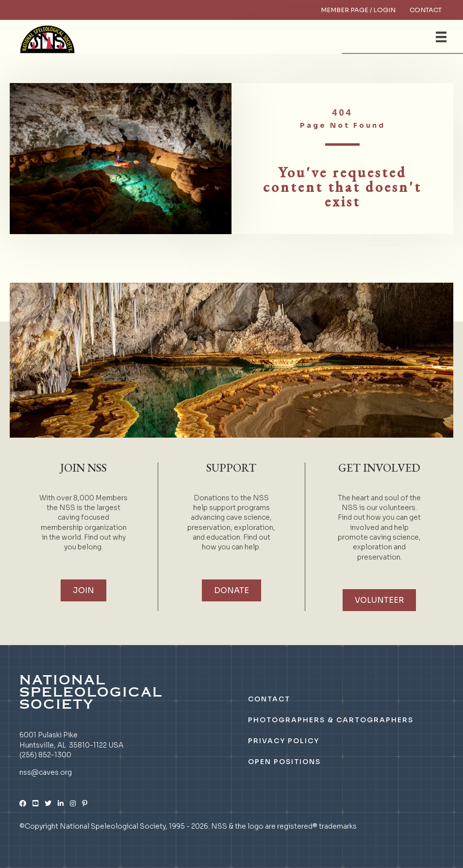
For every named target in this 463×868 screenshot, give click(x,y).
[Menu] (441, 37)
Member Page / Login (358, 10)
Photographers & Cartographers (331, 720)
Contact (426, 10)
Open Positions (284, 762)
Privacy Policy (284, 741)
